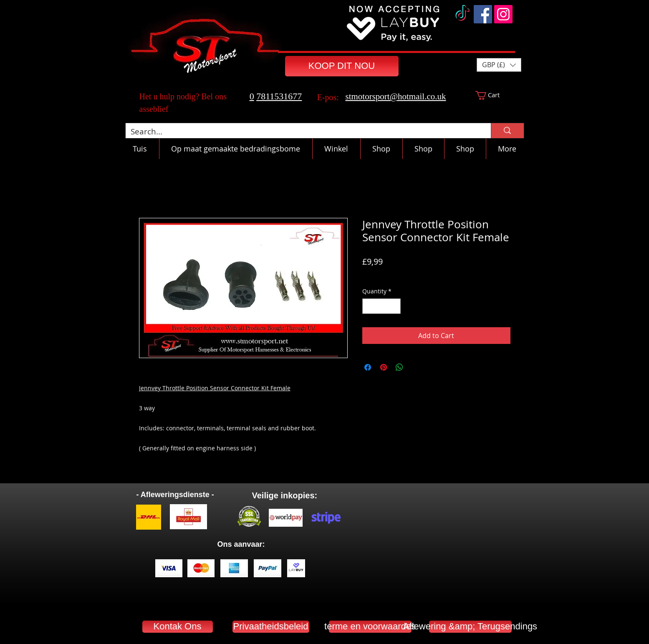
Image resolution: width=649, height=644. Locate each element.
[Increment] (394, 306)
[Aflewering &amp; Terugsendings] (470, 627)
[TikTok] (462, 14)
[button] (499, 65)
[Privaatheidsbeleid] (271, 627)
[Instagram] (503, 14)
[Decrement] (369, 306)
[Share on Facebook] (368, 367)
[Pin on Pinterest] (384, 367)
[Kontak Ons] (178, 627)
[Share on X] (415, 367)
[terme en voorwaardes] (370, 627)
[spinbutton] (381, 306)
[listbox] (499, 65)
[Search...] (302, 132)
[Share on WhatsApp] (399, 367)
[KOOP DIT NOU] (342, 66)
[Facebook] (483, 14)
